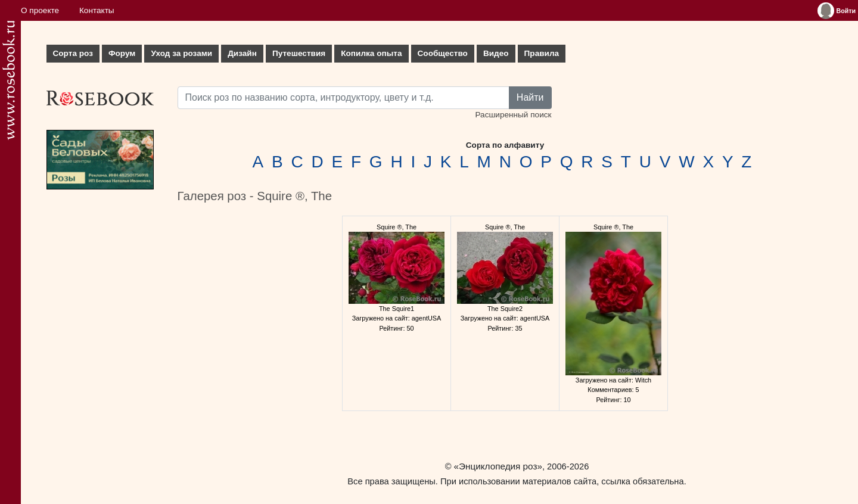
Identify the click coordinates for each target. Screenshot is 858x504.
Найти (530, 97)
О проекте (40, 10)
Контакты (97, 10)
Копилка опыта (371, 53)
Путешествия (299, 53)
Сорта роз (73, 53)
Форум (122, 53)
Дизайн (242, 53)
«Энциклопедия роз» (498, 466)
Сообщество (443, 53)
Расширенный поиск (513, 115)
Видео (496, 53)
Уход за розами (181, 53)
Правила (542, 53)
